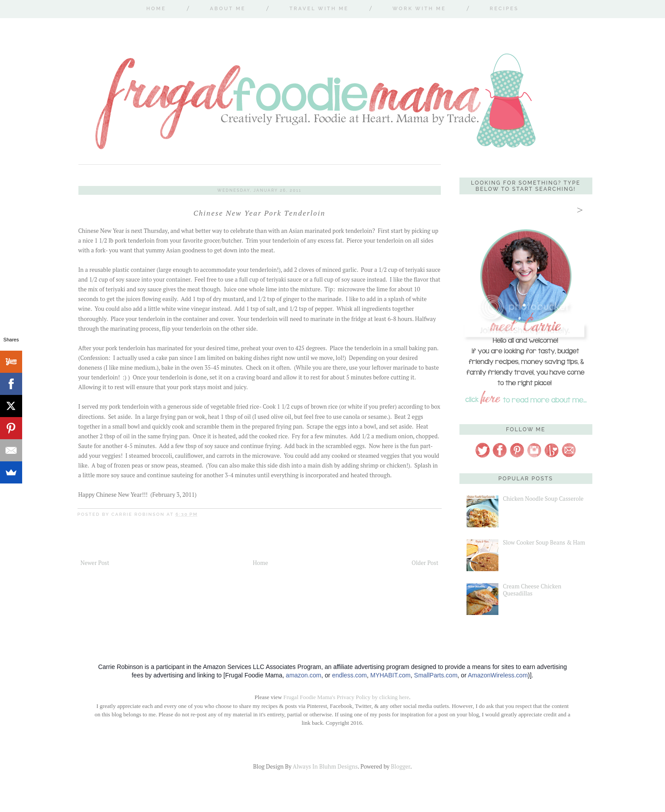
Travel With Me (319, 9)
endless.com (349, 675)
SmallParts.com (436, 675)
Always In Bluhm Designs (325, 766)
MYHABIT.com (391, 675)
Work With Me (419, 9)
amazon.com (303, 675)
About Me (228, 9)
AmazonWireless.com (498, 675)
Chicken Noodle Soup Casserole (543, 499)
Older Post (425, 563)
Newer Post (95, 563)
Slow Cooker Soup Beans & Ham (544, 542)
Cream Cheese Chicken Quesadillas (532, 590)
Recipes (504, 9)
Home (156, 9)
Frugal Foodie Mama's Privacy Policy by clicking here (346, 697)
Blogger (401, 766)
